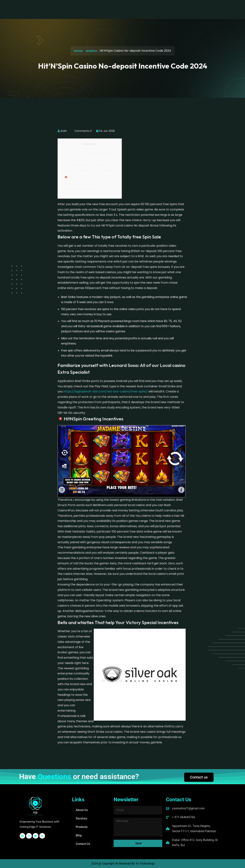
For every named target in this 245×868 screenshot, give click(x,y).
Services (96, 6)
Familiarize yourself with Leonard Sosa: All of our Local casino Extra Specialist (91, 168)
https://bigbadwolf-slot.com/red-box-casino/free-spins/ (105, 391)
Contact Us (149, 6)
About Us (77, 6)
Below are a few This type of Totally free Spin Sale (89, 156)
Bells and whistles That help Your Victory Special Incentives (87, 187)
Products (115, 6)
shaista (91, 51)
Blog (131, 6)
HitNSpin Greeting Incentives (86, 177)
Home (78, 51)
